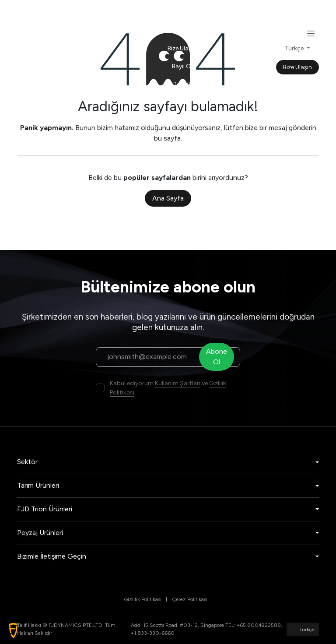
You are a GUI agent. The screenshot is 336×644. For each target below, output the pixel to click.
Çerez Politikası (190, 599)
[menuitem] (182, 12)
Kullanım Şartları (178, 383)
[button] (13, 631)
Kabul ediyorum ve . (168, 388)
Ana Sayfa (168, 198)
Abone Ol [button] (219, 357)
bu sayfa (167, 138)
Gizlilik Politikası (143, 599)
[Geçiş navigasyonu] (311, 33)
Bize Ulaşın (297, 67)
